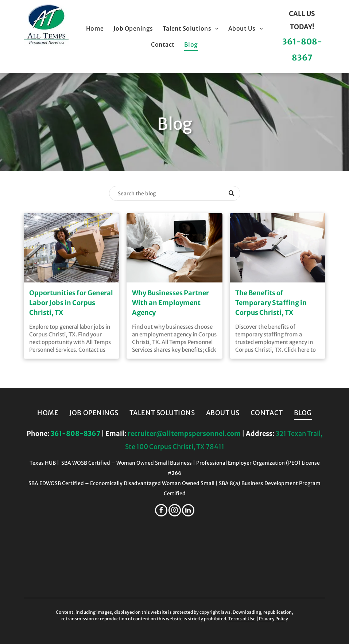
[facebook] (161, 511)
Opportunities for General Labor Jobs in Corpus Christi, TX (71, 303)
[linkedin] (188, 511)
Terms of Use (242, 619)
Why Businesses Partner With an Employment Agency (170, 303)
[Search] (175, 193)
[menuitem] (95, 28)
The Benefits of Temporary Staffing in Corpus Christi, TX (271, 303)
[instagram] (175, 511)
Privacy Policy (274, 619)
